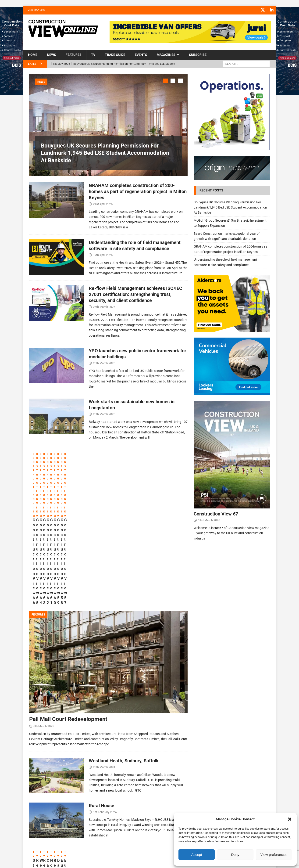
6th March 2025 (44, 643)
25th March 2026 (104, 362)
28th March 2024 (104, 684)
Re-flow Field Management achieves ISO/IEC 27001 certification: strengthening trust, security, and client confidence (135, 293)
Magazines (166, 54)
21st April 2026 (103, 203)
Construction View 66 (50, 520)
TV (93, 54)
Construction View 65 (98, 520)
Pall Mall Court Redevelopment (68, 636)
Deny (235, 855)
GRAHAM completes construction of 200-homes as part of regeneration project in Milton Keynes (138, 190)
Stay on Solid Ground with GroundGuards (54, 804)
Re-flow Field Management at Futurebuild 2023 (94, 806)
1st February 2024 (105, 729)
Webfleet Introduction (146, 801)
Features (74, 54)
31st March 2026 (209, 520)
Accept (197, 855)
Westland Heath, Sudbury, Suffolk (124, 677)
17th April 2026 (103, 254)
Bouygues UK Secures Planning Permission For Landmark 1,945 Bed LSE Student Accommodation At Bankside (105, 153)
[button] (290, 819)
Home (33, 54)
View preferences (274, 855)
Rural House (101, 722)
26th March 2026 (104, 306)
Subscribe (198, 54)
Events (141, 54)
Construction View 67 (216, 514)
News (52, 54)
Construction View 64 (145, 520)
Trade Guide (115, 54)
